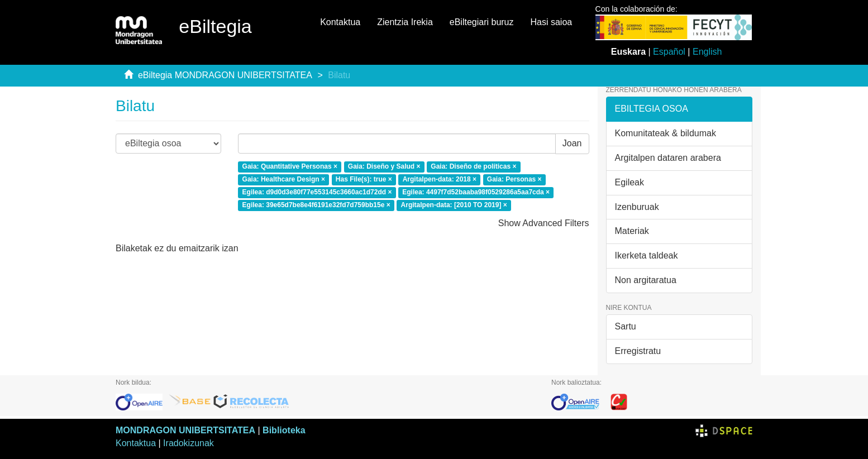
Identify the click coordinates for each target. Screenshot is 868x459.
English (707, 52)
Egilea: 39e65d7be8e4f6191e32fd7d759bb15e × (316, 205)
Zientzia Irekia (405, 22)
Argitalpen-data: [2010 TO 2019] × (454, 205)
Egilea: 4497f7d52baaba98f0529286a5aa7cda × (476, 192)
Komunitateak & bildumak (666, 133)
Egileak (629, 182)
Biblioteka (284, 430)
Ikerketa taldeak (647, 255)
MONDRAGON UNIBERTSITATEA (185, 430)
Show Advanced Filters (544, 223)
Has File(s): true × (364, 179)
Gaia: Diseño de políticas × (473, 167)
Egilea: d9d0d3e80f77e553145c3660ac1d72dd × (317, 192)
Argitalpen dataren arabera (668, 158)
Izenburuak (637, 207)
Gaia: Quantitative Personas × (290, 167)
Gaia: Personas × (514, 179)
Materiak (632, 231)
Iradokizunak (189, 443)
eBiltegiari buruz (482, 22)
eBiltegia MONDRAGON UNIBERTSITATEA (225, 75)
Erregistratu (638, 351)
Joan (572, 143)
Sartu (626, 326)
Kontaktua (340, 22)
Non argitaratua (646, 280)
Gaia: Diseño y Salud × (384, 167)
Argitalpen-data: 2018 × (440, 179)
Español (669, 52)
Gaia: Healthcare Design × (284, 179)
